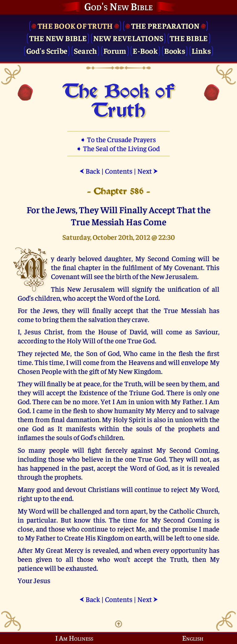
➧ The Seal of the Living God (118, 148)
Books (175, 51)
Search (85, 51)
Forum (115, 51)
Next (148, 171)
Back (90, 171)
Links (201, 51)
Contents (119, 171)
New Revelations (128, 38)
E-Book (145, 51)
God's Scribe (47, 51)
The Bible (189, 38)
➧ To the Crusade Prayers (118, 139)
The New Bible (58, 38)
